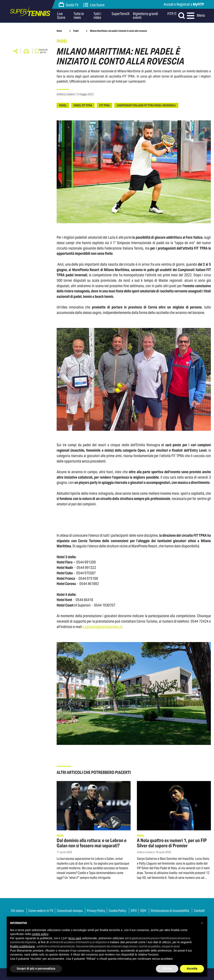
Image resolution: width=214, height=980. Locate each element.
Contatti (199, 911)
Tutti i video (97, 16)
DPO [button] (134, 911)
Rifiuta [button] (167, 969)
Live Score (94, 5)
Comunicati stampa (70, 911)
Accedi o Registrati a (184, 4)
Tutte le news (79, 16)
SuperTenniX (121, 14)
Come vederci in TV (41, 911)
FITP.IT (172, 14)
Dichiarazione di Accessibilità (170, 911)
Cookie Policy (117, 911)
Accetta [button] (192, 969)
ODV (143, 911)
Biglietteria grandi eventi (145, 16)
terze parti (75, 938)
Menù (195, 16)
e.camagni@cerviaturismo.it (102, 627)
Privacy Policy (96, 911)
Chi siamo (17, 911)
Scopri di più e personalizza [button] (36, 969)
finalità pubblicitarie (22, 946)
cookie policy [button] (40, 934)
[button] (202, 923)
